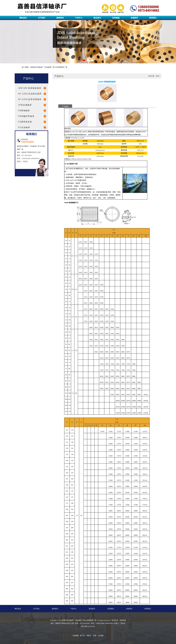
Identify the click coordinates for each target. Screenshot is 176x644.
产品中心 (79, 18)
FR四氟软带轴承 (26, 116)
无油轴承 (76, 636)
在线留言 (134, 18)
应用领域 (116, 18)
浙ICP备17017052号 (88, 626)
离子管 (82, 636)
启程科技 (123, 620)
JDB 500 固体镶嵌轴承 (30, 88)
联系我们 (153, 18)
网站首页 (23, 18)
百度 (95, 636)
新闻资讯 (60, 18)
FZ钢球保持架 (25, 122)
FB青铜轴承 (24, 111)
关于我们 (42, 18)
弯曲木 (89, 636)
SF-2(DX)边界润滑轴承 (30, 99)
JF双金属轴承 (25, 105)
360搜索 (101, 636)
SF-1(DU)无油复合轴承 (30, 94)
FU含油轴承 (24, 127)
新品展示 (97, 18)
